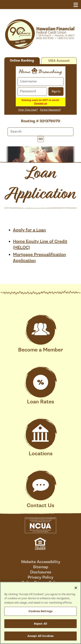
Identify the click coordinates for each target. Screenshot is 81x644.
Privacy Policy (40, 577)
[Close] (76, 588)
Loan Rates (41, 386)
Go (41, 139)
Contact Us (41, 489)
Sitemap (41, 567)
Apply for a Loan (29, 230)
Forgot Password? (50, 110)
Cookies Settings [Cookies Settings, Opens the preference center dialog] (40, 611)
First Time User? (28, 110)
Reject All (40, 624)
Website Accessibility (41, 562)
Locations (41, 437)
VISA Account (59, 61)
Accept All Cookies (40, 636)
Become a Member (41, 334)
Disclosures (41, 572)
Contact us (41, 103)
